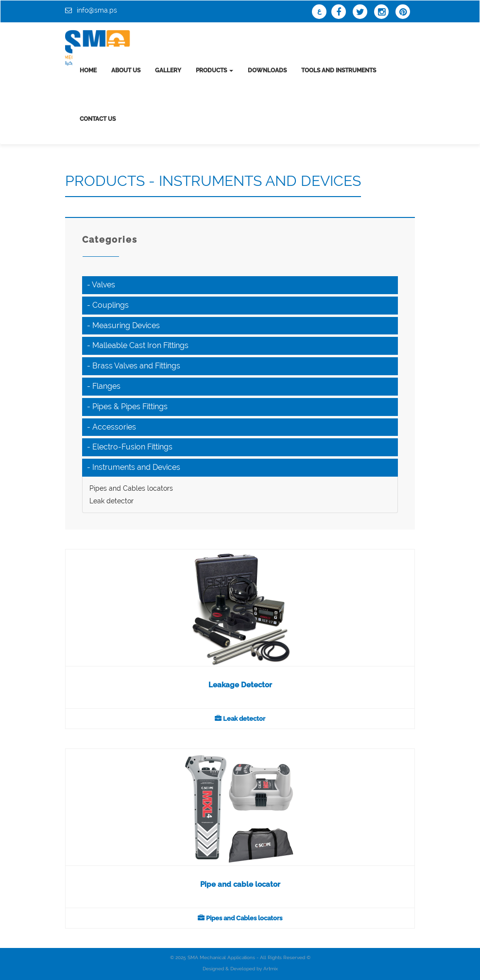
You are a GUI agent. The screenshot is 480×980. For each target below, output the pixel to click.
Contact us (98, 119)
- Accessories (111, 427)
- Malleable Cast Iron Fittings (138, 345)
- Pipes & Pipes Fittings (127, 407)
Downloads (267, 70)
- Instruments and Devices (134, 467)
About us (126, 70)
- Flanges (104, 386)
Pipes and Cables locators (131, 488)
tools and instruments (339, 70)
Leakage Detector (240, 685)
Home (88, 70)
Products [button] (214, 70)
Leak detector (111, 501)
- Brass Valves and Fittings (134, 366)
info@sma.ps (97, 10)
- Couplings (108, 305)
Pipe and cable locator (240, 884)
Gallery (168, 70)
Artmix (271, 969)
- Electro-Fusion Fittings (130, 447)
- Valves (101, 285)
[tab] (240, 285)
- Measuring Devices (123, 325)
